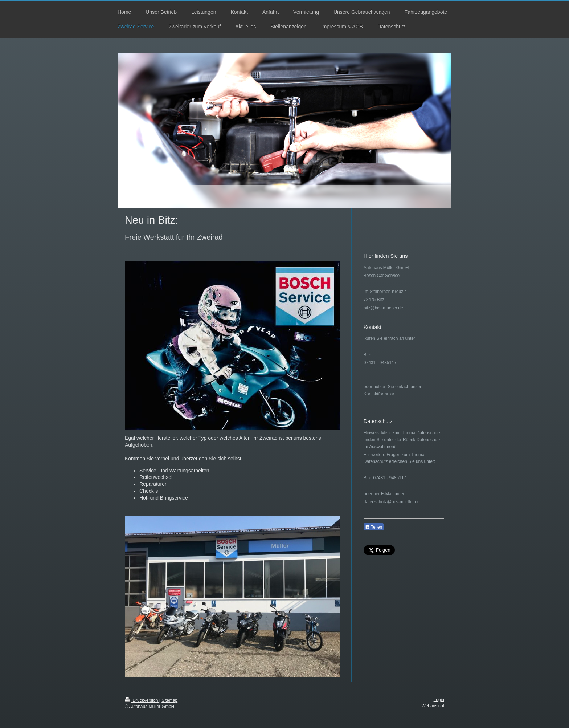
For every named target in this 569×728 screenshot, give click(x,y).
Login (439, 700)
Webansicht (433, 706)
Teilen (374, 527)
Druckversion (142, 700)
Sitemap (169, 700)
